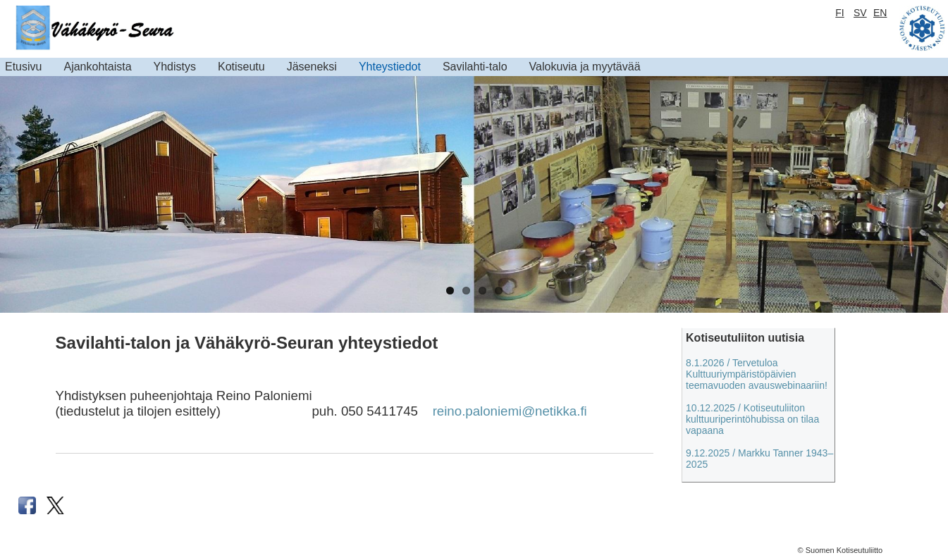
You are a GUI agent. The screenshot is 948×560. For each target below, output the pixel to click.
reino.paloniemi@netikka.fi (510, 411)
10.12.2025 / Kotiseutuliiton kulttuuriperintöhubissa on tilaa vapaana (752, 419)
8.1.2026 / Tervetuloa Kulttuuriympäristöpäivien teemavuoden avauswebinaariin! (757, 374)
